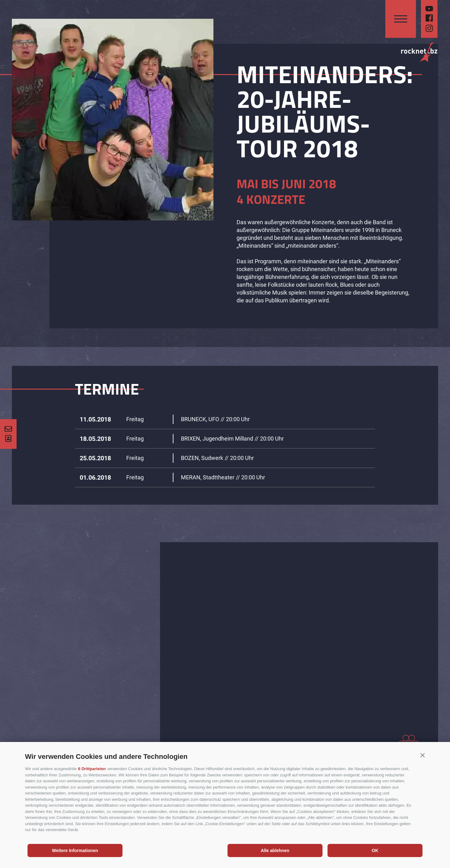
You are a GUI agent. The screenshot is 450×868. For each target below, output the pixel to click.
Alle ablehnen (275, 850)
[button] (422, 755)
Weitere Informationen (75, 850)
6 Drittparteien (92, 769)
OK (375, 850)
